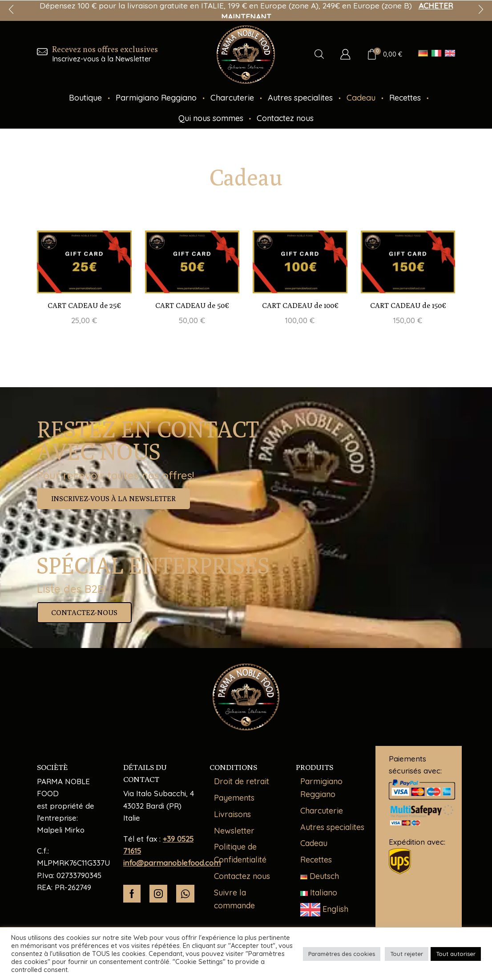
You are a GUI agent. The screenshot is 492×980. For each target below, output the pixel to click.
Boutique (85, 98)
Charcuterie (232, 98)
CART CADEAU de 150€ (408, 306)
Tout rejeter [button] (407, 954)
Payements (234, 798)
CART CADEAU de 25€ (84, 306)
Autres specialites (300, 98)
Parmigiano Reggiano (156, 98)
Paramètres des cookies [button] (342, 954)
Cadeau (361, 98)
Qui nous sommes (211, 118)
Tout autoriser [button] (456, 954)
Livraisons (232, 814)
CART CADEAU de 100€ (300, 306)
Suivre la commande (234, 899)
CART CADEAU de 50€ (192, 306)
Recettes (405, 98)
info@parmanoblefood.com (172, 863)
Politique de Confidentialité (240, 853)
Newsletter (234, 831)
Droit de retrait (242, 781)
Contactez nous (285, 118)
